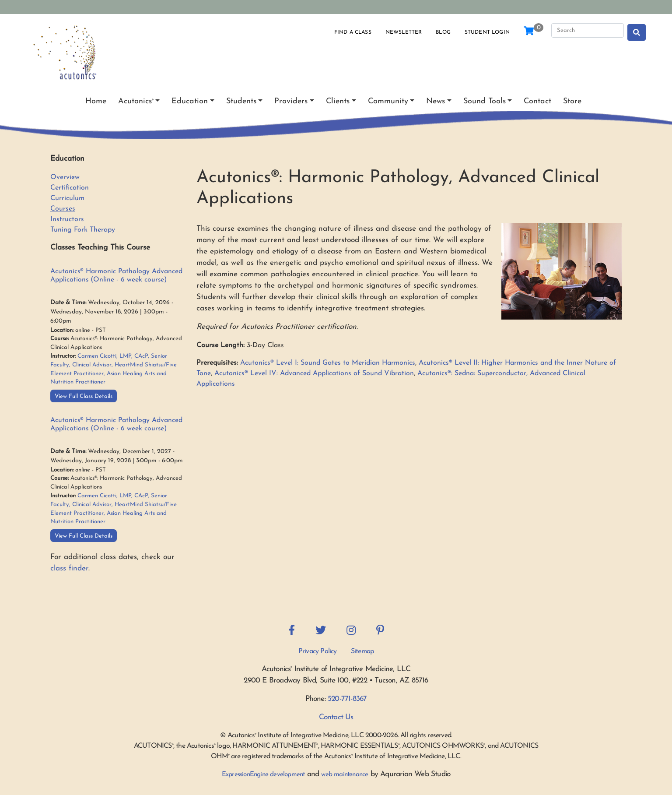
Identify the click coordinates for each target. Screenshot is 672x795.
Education (190, 101)
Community (388, 101)
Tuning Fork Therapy (83, 230)
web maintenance (345, 775)
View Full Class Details (84, 396)
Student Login (487, 32)
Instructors (67, 219)
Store (572, 101)
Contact (537, 101)
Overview (65, 177)
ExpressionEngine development (263, 775)
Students (241, 101)
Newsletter (404, 32)
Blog (443, 32)
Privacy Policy (318, 651)
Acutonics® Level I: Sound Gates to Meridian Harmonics (328, 363)
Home (96, 101)
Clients (338, 101)
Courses (63, 209)
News (436, 101)
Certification (70, 188)
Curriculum (67, 198)
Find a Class (353, 32)
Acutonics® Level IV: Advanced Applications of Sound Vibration (314, 373)
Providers (291, 101)
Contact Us (336, 717)
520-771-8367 (347, 699)
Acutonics (136, 101)
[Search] (588, 31)
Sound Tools (485, 101)
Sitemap (362, 651)
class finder (69, 568)
